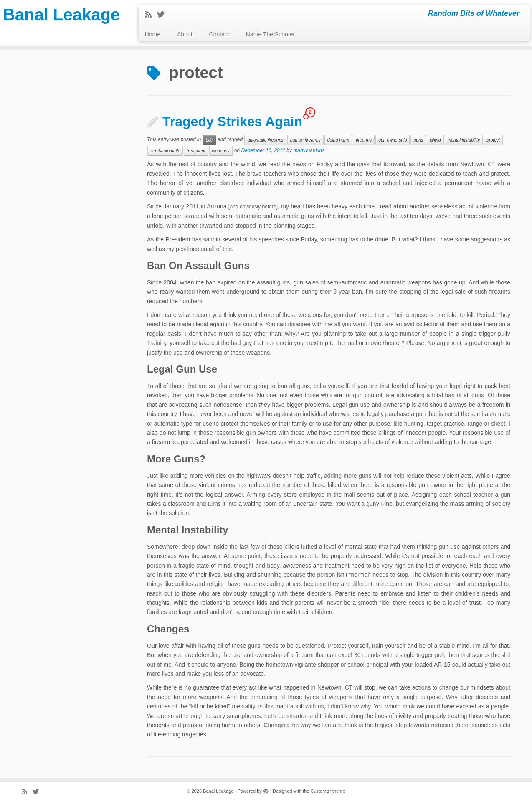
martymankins (309, 151)
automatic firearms (265, 140)
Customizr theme (328, 791)
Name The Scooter (270, 34)
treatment (196, 151)
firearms (364, 140)
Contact (219, 34)
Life (209, 140)
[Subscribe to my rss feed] (151, 15)
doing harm (338, 140)
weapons (221, 151)
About (185, 34)
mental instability (464, 140)
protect (493, 140)
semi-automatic (165, 151)
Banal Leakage (61, 15)
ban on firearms (305, 140)
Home (153, 34)
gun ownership (393, 140)
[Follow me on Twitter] (163, 15)
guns (418, 140)
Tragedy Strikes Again (232, 122)
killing (435, 140)
